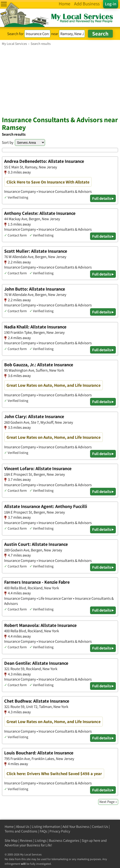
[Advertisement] (60, 81)
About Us (23, 827)
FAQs (43, 831)
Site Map (11, 840)
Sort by (8, 142)
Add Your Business (76, 827)
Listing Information (46, 827)
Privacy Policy (60, 831)
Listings (41, 840)
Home (9, 827)
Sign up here (91, 840)
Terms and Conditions (21, 831)
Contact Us (100, 827)
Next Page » (108, 802)
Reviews (26, 840)
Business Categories (64, 840)
